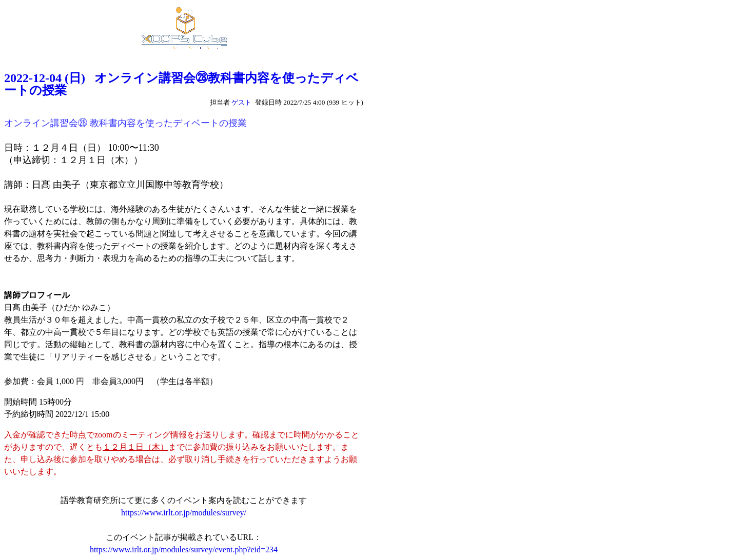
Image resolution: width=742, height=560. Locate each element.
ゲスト (241, 102)
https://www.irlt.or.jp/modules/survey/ (184, 513)
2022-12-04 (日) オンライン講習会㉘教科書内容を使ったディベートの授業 (181, 84)
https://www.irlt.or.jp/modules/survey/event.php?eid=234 (184, 549)
